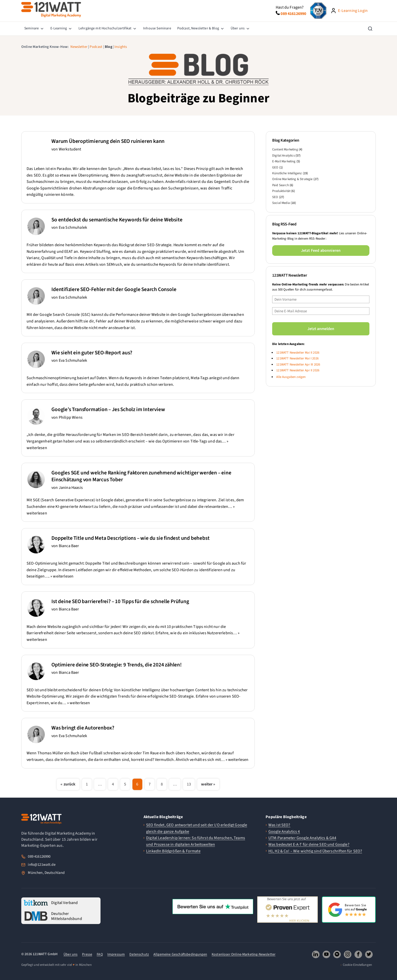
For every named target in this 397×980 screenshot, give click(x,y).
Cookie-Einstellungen (357, 965)
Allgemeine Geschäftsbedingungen (180, 954)
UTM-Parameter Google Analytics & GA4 (302, 838)
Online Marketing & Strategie (292, 179)
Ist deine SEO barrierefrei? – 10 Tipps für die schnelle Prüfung (120, 601)
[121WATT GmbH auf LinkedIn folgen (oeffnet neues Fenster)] (316, 954)
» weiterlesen (62, 576)
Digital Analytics (283, 156)
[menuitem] (34, 29)
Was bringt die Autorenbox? (83, 728)
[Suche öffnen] (370, 29)
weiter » (208, 784)
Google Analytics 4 (284, 832)
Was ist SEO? (279, 825)
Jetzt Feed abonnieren (321, 251)
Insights (121, 47)
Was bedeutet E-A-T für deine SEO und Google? (309, 844)
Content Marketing (285, 149)
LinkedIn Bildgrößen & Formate (173, 851)
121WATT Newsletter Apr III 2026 (298, 364)
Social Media (281, 203)
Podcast (96, 47)
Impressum (116, 954)
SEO (275, 197)
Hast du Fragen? (290, 7)
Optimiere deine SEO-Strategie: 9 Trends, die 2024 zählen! (117, 665)
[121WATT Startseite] (42, 819)
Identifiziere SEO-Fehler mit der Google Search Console (114, 289)
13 (189, 784)
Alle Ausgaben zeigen (291, 377)
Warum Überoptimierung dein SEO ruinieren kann (108, 141)
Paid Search (281, 185)
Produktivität (281, 191)
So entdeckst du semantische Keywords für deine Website (117, 220)
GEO (275, 167)
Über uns (71, 954)
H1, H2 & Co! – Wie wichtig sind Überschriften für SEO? (315, 851)
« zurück (68, 784)
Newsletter (79, 47)
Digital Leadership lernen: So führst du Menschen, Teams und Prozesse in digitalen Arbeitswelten (196, 841)
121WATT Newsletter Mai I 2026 (297, 358)
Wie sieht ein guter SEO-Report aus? (92, 353)
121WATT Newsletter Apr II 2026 (298, 370)
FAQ (100, 954)
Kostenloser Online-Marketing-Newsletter (244, 954)
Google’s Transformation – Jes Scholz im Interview (108, 409)
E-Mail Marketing (284, 161)
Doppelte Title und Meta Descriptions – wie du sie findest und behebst (130, 538)
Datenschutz (139, 954)
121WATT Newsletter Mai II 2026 (298, 353)
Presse (87, 954)
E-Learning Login (353, 11)
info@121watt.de (42, 865)
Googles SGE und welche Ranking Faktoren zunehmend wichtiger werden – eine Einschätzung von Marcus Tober (141, 476)
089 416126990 (39, 857)
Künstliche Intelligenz (287, 173)
